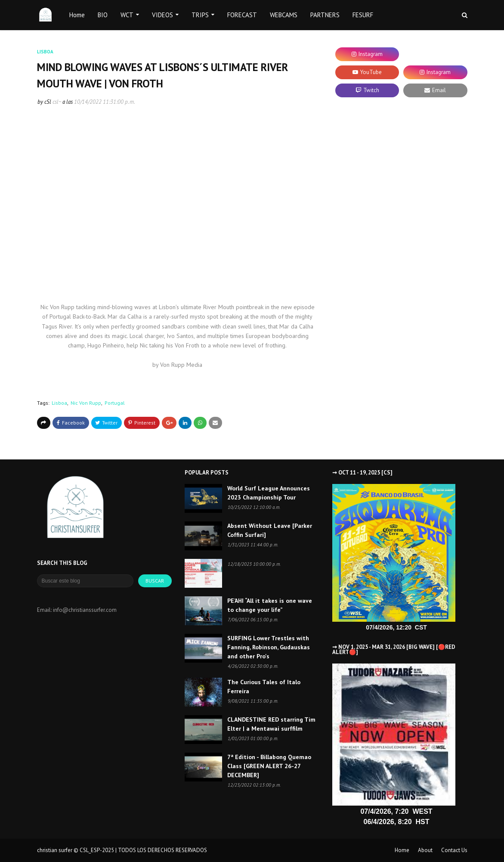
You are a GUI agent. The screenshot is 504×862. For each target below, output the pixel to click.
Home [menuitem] (77, 15)
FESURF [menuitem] (363, 15)
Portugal (115, 403)
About (425, 850)
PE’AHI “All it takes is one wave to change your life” (270, 605)
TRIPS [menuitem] (200, 15)
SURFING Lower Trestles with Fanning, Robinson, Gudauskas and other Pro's (269, 647)
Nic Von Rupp (86, 403)
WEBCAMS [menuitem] (284, 15)
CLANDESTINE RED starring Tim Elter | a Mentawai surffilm (271, 724)
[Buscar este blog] (85, 581)
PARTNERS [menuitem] (325, 15)
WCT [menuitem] (127, 15)
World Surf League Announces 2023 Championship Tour (269, 493)
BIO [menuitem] (103, 15)
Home (402, 850)
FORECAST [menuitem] (242, 15)
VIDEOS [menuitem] (162, 15)
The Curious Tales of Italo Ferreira (264, 687)
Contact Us (454, 850)
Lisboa (59, 403)
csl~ (57, 102)
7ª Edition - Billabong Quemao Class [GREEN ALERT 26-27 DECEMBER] (269, 766)
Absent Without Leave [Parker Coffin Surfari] (270, 530)
